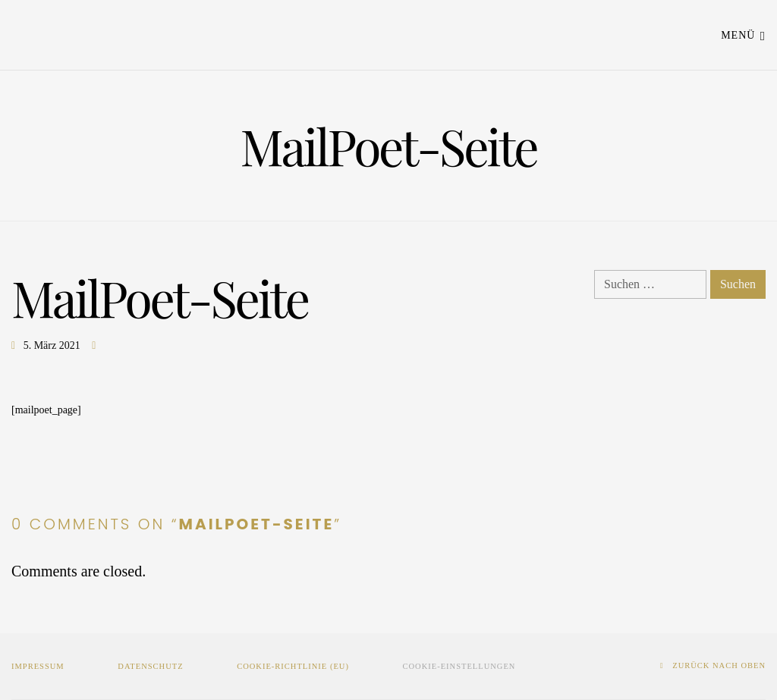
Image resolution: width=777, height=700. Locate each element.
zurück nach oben (713, 665)
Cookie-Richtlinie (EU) (293, 666)
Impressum (38, 666)
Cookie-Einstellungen (459, 666)
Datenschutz (150, 666)
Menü (743, 35)
